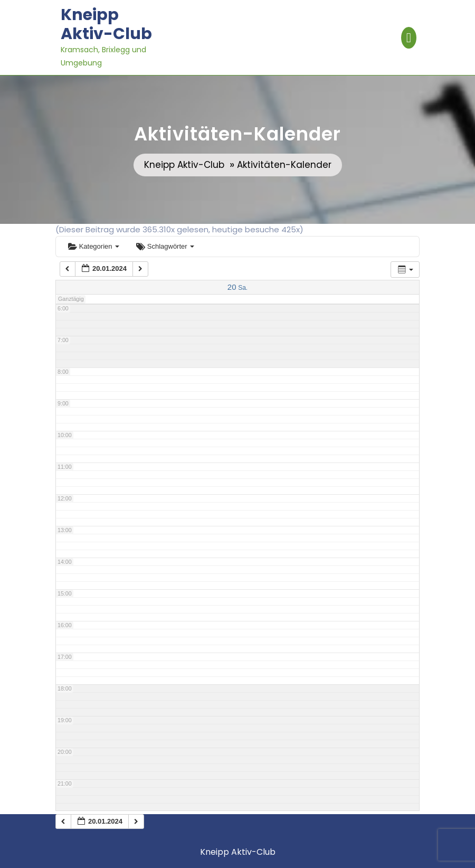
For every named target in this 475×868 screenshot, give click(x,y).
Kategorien (94, 246)
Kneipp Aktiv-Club (106, 24)
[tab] (409, 38)
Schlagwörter (165, 246)
